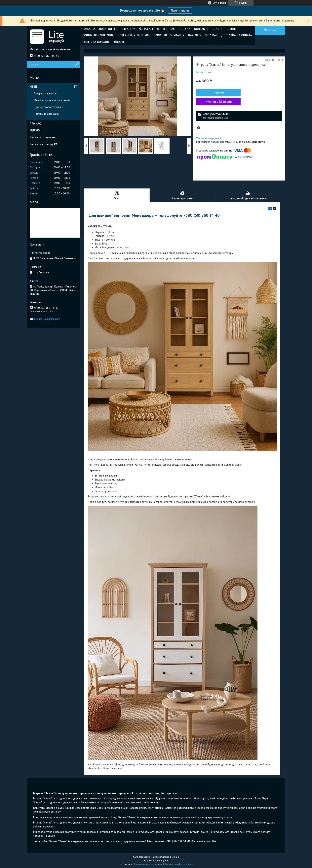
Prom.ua (175, 857)
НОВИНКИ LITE (109, 29)
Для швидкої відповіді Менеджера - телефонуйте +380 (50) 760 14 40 (154, 216)
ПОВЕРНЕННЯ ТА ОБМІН (134, 35)
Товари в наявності (45, 94)
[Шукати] (77, 64)
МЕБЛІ (127, 29)
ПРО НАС (169, 29)
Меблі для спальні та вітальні (52, 100)
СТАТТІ (217, 29)
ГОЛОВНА (89, 29)
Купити (218, 92)
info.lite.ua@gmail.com (47, 319)
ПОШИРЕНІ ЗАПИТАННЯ (98, 35)
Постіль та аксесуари (46, 114)
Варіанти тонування (43, 137)
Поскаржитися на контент (148, 864)
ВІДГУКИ (184, 29)
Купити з (218, 102)
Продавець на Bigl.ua (156, 861)
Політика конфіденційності (179, 864)
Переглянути (180, 11)
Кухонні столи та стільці (48, 107)
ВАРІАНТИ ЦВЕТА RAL (203, 35)
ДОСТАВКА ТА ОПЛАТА (237, 35)
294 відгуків (220, 3)
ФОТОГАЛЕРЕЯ (149, 29)
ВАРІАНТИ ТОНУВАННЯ (169, 35)
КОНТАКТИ (201, 29)
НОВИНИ (231, 29)
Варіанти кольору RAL (44, 144)
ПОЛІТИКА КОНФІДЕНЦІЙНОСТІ (103, 42)
